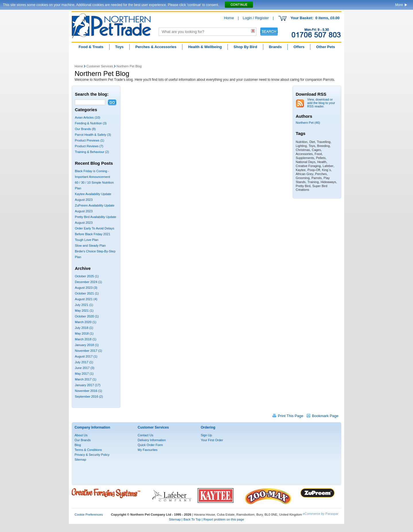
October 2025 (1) (87, 276)
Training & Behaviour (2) (92, 152)
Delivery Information (152, 440)
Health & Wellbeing (205, 47)
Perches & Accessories (156, 47)
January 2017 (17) (88, 385)
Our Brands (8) (85, 129)
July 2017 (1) (84, 362)
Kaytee (301, 170)
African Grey (304, 174)
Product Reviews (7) (89, 146)
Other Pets (326, 47)
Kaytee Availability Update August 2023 (93, 197)
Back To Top (192, 519)
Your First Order (212, 440)
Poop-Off (314, 170)
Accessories (304, 154)
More (399, 5)
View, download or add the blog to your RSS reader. (321, 103)
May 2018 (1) (84, 333)
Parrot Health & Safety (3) (93, 135)
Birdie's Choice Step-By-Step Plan (95, 254)
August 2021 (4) (86, 299)
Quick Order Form (150, 445)
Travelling (324, 142)
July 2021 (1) (84, 305)
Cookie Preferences (89, 515)
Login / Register (256, 18)
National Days (305, 162)
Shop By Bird (245, 47)
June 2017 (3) (85, 368)
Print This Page (291, 416)
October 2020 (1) (87, 316)
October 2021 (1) (87, 293)
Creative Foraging (308, 166)
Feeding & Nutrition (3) (91, 123)
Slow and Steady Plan (90, 246)
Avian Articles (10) (87, 117)
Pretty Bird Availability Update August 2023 (96, 220)
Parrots (316, 178)
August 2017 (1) (86, 356)
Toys (119, 47)
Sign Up (206, 435)
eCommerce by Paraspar (321, 514)
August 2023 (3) (86, 288)
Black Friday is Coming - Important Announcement (92, 174)
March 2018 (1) (86, 339)
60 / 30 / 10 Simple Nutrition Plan (94, 185)
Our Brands (83, 440)
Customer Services (100, 66)
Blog (78, 445)
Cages (316, 150)
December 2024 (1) (88, 282)
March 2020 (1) (86, 322)
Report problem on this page (224, 519)
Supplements (305, 158)
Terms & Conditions (88, 450)
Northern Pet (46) (308, 123)
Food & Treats (91, 47)
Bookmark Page (325, 416)
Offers (299, 47)
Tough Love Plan (87, 240)
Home (229, 18)
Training (313, 182)
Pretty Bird (303, 186)
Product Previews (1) (89, 140)
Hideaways (328, 182)
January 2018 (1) (87, 345)
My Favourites (148, 450)
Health (322, 162)
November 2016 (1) (88, 391)
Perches (321, 174)
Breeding (324, 146)
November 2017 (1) (88, 351)
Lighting (301, 146)
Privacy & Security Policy (92, 455)
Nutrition (302, 142)
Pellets (321, 158)
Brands (275, 47)
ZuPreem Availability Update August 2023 (95, 208)
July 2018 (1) (84, 328)
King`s (326, 170)
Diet (312, 142)
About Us (81, 435)
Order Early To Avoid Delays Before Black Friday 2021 (95, 231)
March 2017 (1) (86, 379)
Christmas (303, 150)
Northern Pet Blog (129, 66)
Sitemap (80, 460)
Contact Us (145, 435)
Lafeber (328, 166)
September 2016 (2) (89, 396)
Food (318, 154)
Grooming (303, 178)
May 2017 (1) (84, 374)
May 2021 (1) (84, 311)
